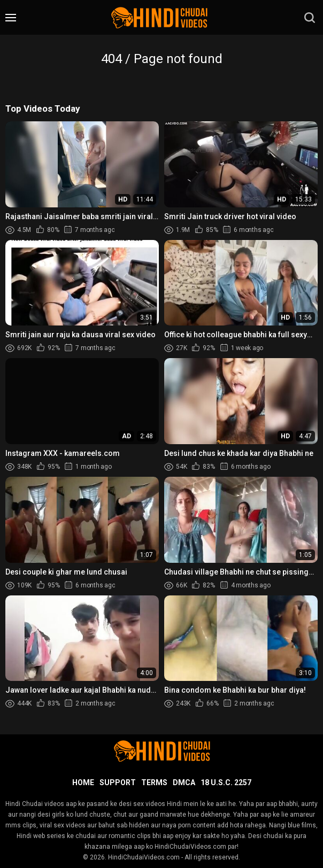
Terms (154, 782)
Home (83, 782)
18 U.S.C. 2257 (226, 782)
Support (118, 782)
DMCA (184, 782)
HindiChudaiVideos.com (144, 857)
